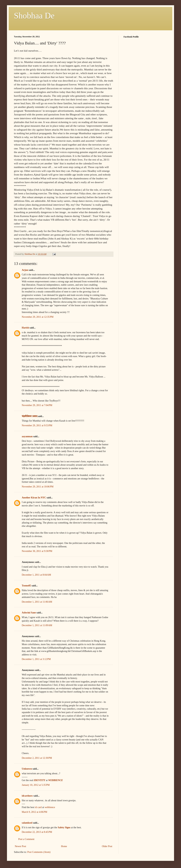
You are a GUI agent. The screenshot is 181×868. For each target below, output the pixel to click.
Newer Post (20, 846)
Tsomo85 (26, 586)
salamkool (27, 823)
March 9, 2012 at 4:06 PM (34, 812)
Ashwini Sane (29, 613)
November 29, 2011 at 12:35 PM (38, 317)
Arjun (25, 270)
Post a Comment (26, 839)
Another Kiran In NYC (34, 498)
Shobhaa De (34, 16)
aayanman (27, 436)
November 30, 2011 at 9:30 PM (37, 551)
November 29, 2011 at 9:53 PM (37, 425)
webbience (50, 807)
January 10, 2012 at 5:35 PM (36, 785)
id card (38, 807)
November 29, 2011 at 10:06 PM (38, 487)
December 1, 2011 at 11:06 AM (37, 602)
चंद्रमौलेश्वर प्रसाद (29, 416)
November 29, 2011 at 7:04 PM (37, 405)
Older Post (107, 846)
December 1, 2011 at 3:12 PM (36, 659)
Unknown (27, 769)
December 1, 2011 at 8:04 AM (36, 575)
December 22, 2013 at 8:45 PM (37, 832)
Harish (25, 328)
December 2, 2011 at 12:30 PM (37, 758)
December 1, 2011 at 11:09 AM (37, 625)
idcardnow (27, 796)
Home (64, 846)
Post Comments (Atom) (39, 852)
